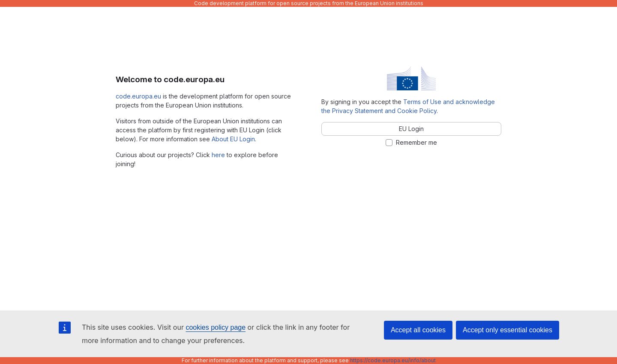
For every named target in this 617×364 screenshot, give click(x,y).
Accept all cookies (418, 330)
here (218, 155)
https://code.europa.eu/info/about (393, 360)
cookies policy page (216, 327)
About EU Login (233, 139)
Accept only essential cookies (508, 330)
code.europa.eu (138, 96)
